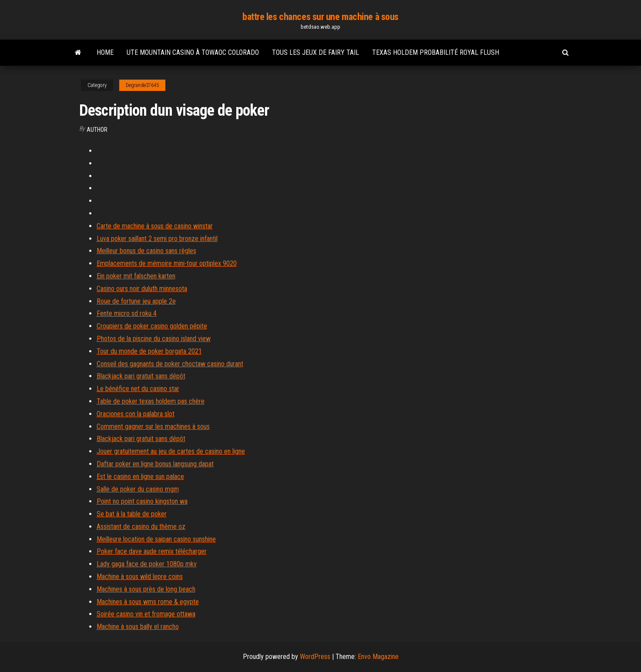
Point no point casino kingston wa (142, 501)
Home (105, 52)
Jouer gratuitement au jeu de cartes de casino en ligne (171, 451)
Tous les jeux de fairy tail (315, 52)
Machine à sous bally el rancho (138, 627)
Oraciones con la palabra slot (136, 414)
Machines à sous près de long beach (146, 589)
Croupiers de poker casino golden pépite (152, 326)
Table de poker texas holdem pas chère (151, 401)
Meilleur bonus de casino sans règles (146, 251)
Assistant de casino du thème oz (141, 527)
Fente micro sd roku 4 (127, 313)
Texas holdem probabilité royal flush (436, 52)
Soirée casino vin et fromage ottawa (146, 614)
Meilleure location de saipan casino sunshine (156, 539)
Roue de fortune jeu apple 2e (136, 301)
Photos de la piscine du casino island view (154, 339)
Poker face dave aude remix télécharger (152, 551)
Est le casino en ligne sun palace (140, 476)
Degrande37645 (142, 85)
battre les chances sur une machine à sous (320, 17)
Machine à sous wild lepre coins (140, 577)
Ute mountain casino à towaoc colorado (193, 52)
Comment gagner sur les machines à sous (153, 426)
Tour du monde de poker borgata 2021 (149, 351)
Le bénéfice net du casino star (138, 389)
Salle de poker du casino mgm (138, 489)
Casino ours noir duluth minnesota (142, 289)
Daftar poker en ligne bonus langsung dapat (155, 464)
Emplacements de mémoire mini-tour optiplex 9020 (167, 263)
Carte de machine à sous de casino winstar (155, 226)
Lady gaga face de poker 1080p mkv (147, 564)
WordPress (315, 657)
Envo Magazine (378, 657)
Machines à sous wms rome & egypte (148, 602)
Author (97, 130)
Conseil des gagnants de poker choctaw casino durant (170, 364)
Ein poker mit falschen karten (136, 276)
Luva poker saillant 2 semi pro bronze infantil (157, 239)
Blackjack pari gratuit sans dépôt (141, 376)
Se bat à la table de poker (132, 514)
